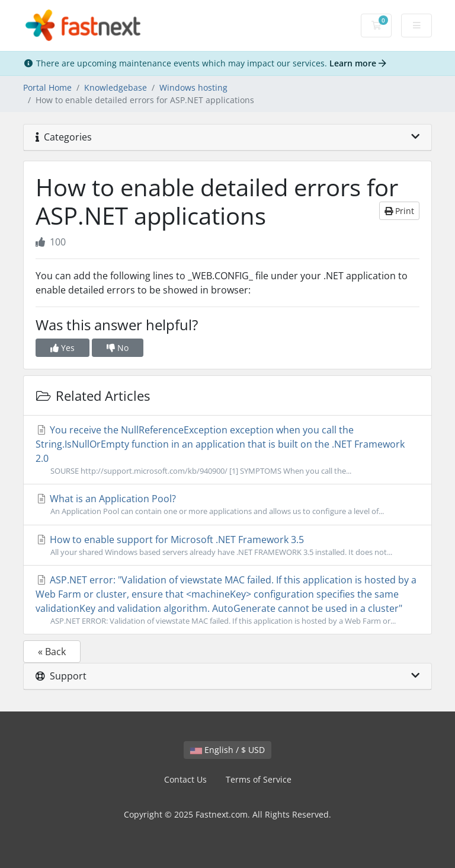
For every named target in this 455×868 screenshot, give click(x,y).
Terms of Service (259, 779)
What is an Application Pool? (227, 505)
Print (399, 211)
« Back (52, 652)
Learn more (358, 63)
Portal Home (47, 87)
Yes (63, 348)
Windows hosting (193, 87)
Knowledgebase (116, 87)
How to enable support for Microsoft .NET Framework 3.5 (227, 545)
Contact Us (185, 779)
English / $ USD (227, 750)
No (118, 348)
